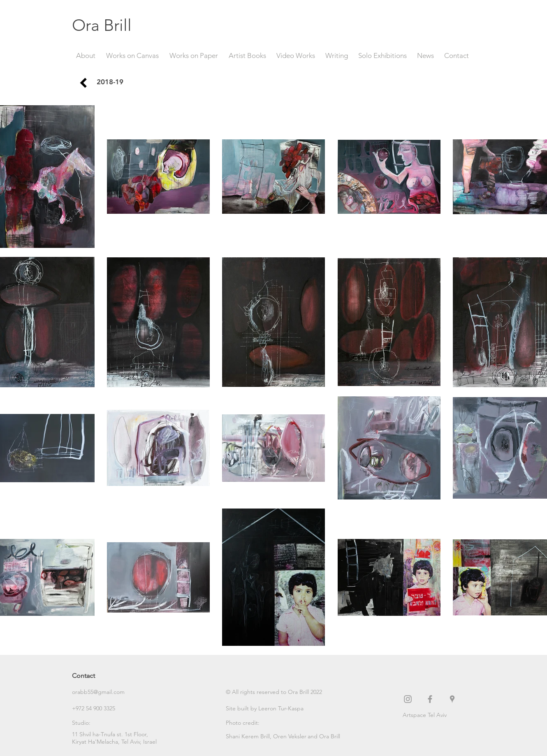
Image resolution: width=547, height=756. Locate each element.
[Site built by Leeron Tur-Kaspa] (265, 709)
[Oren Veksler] (290, 737)
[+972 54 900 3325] (101, 709)
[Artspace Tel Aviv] (439, 715)
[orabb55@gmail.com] (101, 692)
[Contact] (101, 676)
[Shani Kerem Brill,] (249, 737)
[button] (274, 692)
